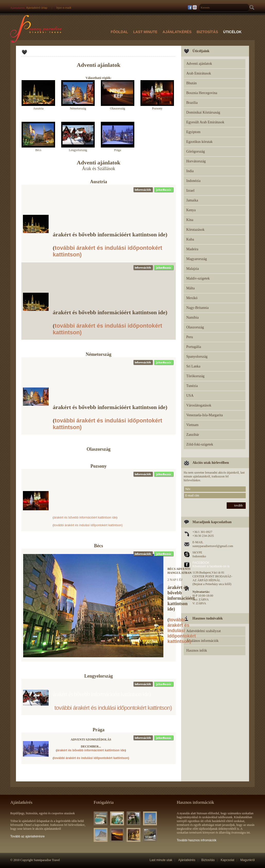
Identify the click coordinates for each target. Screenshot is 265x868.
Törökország (195, 376)
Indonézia (193, 181)
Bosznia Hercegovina (202, 93)
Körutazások (195, 230)
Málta (191, 288)
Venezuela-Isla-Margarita (205, 415)
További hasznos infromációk (197, 840)
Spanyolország (197, 357)
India (190, 171)
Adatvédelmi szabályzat (204, 631)
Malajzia (193, 269)
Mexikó (192, 298)
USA (190, 396)
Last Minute (145, 32)
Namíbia (192, 317)
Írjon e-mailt (64, 8)
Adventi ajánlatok (199, 64)
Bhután (191, 83)
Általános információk (202, 641)
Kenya (191, 210)
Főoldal (119, 32)
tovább (238, 505)
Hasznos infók (197, 650)
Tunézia (192, 386)
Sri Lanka (193, 366)
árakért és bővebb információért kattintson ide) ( (110, 244)
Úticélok (232, 32)
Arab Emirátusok (199, 73)
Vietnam (192, 425)
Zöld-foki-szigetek (200, 444)
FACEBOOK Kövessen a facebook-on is (211, 565)
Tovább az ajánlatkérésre (27, 836)
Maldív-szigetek (198, 278)
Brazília (192, 103)
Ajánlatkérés (177, 32)
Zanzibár (193, 435)
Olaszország (195, 327)
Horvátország (196, 161)
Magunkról (248, 860)
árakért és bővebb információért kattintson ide (85, 518)
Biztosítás (207, 32)
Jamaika (192, 200)
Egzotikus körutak (199, 142)
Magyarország (197, 259)
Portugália (194, 347)
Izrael (190, 191)
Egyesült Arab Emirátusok (205, 122)
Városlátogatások (199, 405)
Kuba (190, 239)
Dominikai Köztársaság (203, 112)
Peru (190, 337)
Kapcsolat (228, 860)
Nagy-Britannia (197, 308)
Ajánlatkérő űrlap (37, 8)
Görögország (196, 151)
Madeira (192, 249)
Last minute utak (161, 860)
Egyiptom (193, 132)
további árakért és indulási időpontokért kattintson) (88, 525)
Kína (190, 220)
